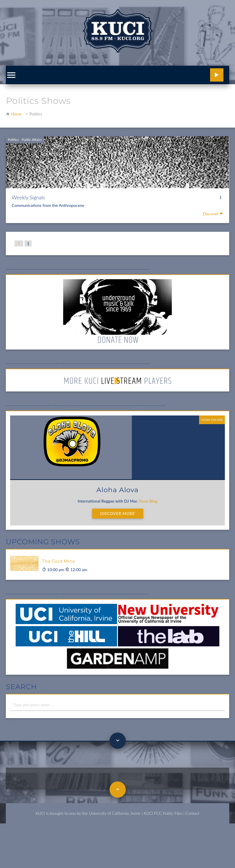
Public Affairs (32, 140)
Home (16, 114)
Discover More (118, 513)
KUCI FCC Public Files (163, 813)
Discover (213, 214)
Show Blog (148, 501)
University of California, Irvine (115, 813)
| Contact (191, 813)
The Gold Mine (59, 561)
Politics (13, 140)
